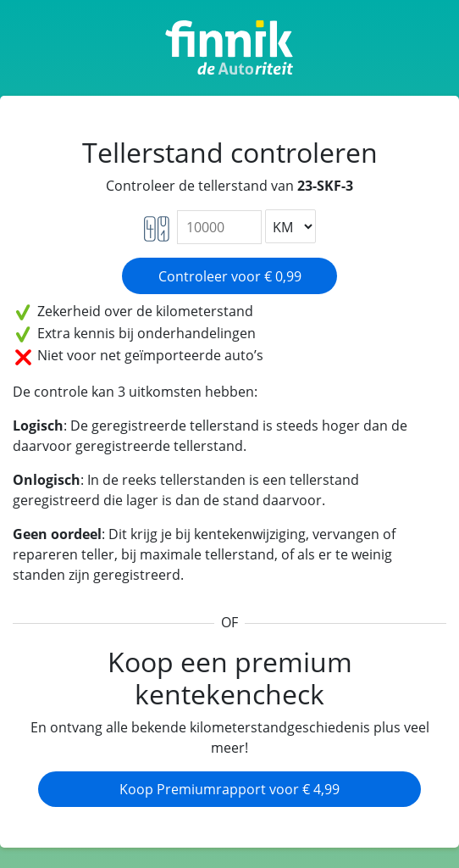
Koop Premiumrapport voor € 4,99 (229, 789)
